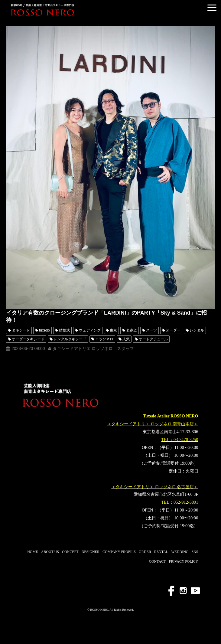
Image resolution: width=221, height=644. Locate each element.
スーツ (151, 330)
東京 (113, 330)
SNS (195, 552)
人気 (126, 339)
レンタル (197, 330)
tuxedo (44, 330)
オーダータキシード (28, 339)
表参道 (132, 330)
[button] (212, 8)
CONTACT (158, 561)
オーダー (173, 330)
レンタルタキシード (70, 339)
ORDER (145, 552)
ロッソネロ (104, 339)
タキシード (21, 330)
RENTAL (161, 552)
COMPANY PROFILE (119, 552)
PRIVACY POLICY (183, 561)
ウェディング (90, 330)
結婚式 (64, 330)
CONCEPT (70, 552)
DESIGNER (91, 552)
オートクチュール (153, 339)
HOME (32, 552)
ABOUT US (50, 552)
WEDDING (180, 552)
